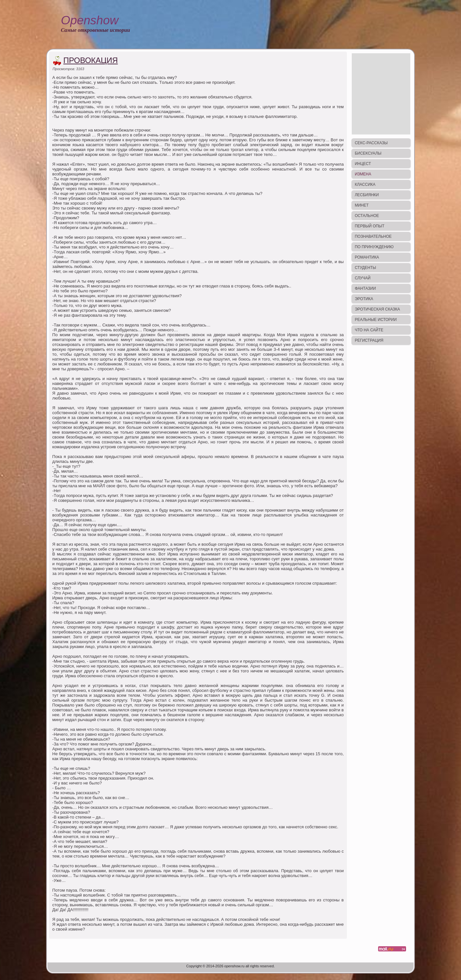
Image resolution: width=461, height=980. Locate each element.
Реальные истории (376, 320)
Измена (363, 174)
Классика (365, 185)
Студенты (365, 268)
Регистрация (369, 340)
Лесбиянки (367, 195)
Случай (362, 278)
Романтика (367, 257)
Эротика (364, 299)
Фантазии (365, 288)
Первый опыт (369, 226)
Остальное (367, 216)
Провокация (91, 60)
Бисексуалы (368, 153)
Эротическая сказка (377, 309)
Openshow (90, 20)
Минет (362, 205)
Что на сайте (369, 330)
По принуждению (374, 247)
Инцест (363, 164)
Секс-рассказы (371, 143)
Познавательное (373, 236)
